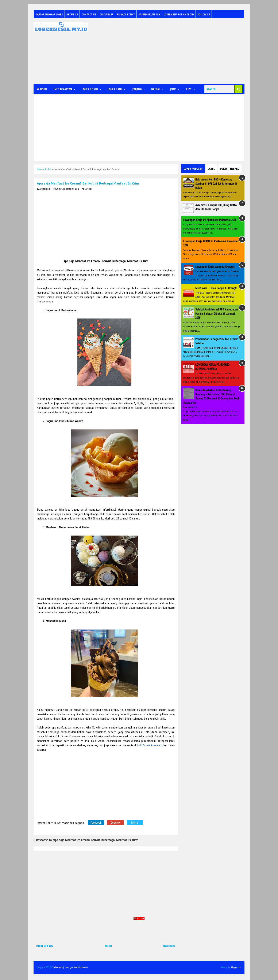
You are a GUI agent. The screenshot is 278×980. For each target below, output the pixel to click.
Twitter (135, 823)
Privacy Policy (126, 14)
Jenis (173, 89)
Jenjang (137, 89)
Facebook (96, 823)
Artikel (88, 189)
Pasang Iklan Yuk (149, 14)
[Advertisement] (168, 51)
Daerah (156, 89)
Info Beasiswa (63, 89)
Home (42, 89)
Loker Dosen (90, 89)
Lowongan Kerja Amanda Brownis (215, 267)
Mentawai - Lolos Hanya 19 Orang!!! (216, 288)
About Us (72, 14)
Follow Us (204, 14)
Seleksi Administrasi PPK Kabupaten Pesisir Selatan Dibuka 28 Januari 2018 (217, 314)
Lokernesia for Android (179, 14)
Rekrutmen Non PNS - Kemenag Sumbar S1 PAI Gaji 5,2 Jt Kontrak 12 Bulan (216, 184)
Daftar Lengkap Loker (49, 14)
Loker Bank (115, 89)
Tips (189, 89)
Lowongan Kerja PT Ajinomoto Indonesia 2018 (210, 220)
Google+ (115, 823)
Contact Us (89, 14)
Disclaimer (106, 14)
